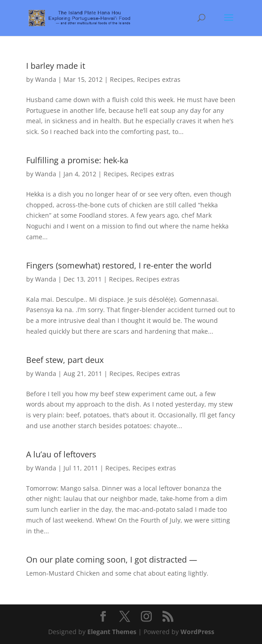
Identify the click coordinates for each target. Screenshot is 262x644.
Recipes (122, 79)
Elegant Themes (112, 632)
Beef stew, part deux (65, 360)
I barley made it (56, 66)
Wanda (46, 79)
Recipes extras (159, 79)
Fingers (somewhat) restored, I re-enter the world (119, 265)
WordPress (197, 632)
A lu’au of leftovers (61, 454)
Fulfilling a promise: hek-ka (77, 160)
